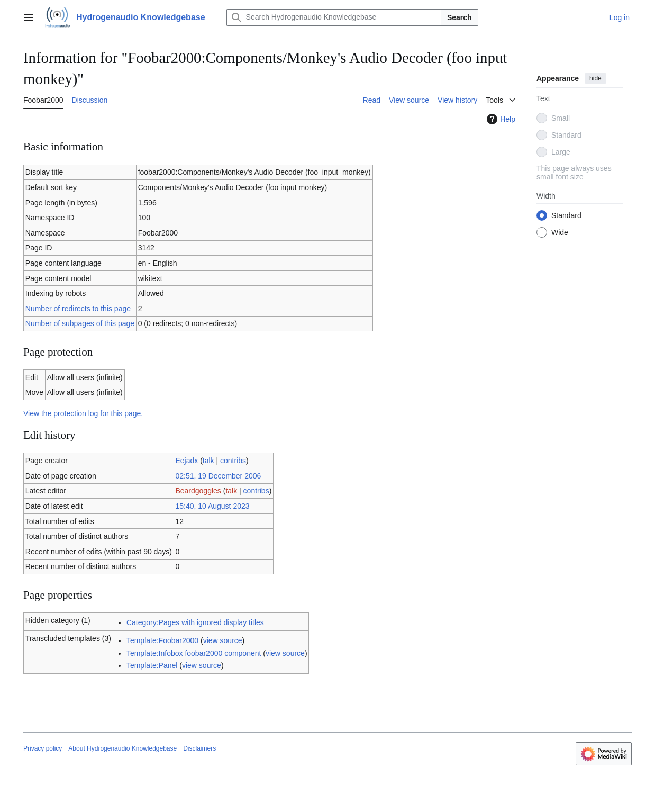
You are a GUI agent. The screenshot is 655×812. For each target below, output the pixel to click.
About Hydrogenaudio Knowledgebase (122, 748)
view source (223, 640)
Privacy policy (43, 748)
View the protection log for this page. (83, 413)
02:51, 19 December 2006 (218, 476)
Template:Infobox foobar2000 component (194, 653)
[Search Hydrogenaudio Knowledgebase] (334, 17)
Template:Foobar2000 (162, 640)
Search (460, 17)
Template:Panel (152, 665)
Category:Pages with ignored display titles (195, 622)
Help (500, 119)
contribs (233, 461)
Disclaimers (199, 748)
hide (595, 78)
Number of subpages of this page (80, 323)
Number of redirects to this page (78, 309)
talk (208, 461)
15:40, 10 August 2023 (212, 506)
